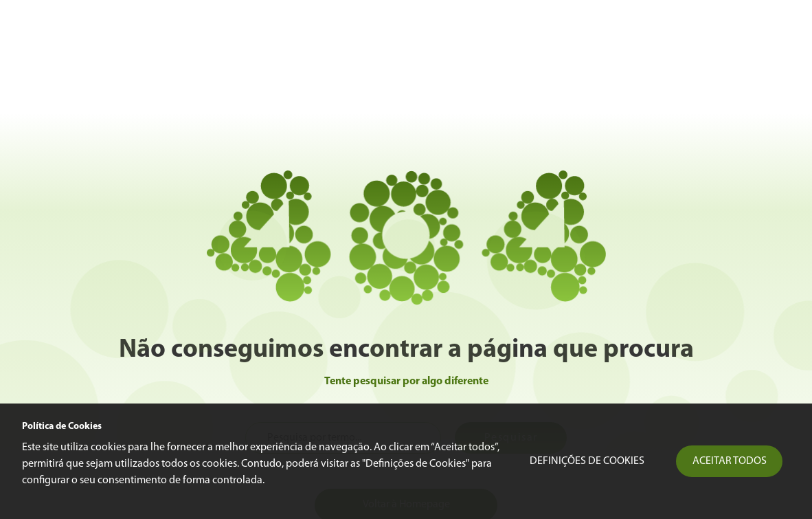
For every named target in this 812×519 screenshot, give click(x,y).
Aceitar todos (730, 461)
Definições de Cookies (587, 461)
